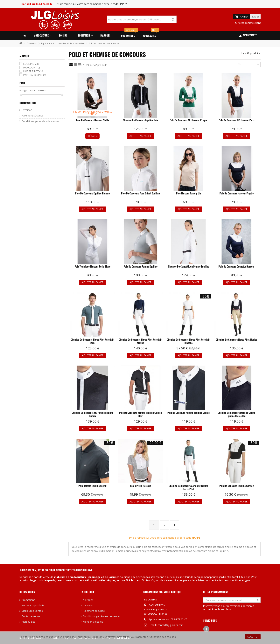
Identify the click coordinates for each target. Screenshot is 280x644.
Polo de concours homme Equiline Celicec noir (140, 414)
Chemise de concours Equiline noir (140, 120)
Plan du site (28, 622)
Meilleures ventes (32, 611)
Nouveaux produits (33, 605)
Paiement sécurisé (33, 116)
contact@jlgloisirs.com (170, 625)
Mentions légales (93, 622)
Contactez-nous (31, 616)
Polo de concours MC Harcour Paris (237, 120)
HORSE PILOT (33, 71)
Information (28, 103)
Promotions (28, 600)
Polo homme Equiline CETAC (92, 486)
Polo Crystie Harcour (141, 486)
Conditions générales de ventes (40, 121)
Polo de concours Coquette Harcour (237, 266)
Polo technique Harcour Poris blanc (92, 266)
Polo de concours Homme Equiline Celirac (189, 413)
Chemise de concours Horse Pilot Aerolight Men (92, 341)
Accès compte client (248, 23)
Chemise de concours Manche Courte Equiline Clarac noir (237, 414)
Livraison (27, 110)
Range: (24, 91)
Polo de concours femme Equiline (140, 266)
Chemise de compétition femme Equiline (189, 266)
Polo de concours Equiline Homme (92, 193)
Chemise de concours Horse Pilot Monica (237, 339)
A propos (88, 600)
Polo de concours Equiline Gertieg (237, 486)
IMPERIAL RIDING (35, 75)
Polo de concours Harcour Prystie (237, 193)
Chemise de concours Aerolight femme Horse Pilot (189, 487)
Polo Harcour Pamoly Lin (189, 193)
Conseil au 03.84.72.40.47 (37, 4)
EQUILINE (31, 64)
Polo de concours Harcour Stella (92, 120)
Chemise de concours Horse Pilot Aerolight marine (140, 341)
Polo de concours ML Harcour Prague (189, 120)
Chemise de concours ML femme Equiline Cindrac (93, 414)
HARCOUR (31, 67)
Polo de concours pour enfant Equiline (140, 193)
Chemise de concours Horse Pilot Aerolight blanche (188, 341)
